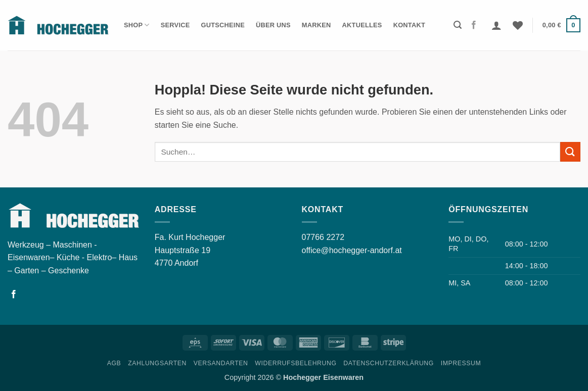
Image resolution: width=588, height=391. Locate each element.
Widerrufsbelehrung (296, 363)
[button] (458, 25)
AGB (114, 363)
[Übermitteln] (570, 152)
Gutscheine (223, 25)
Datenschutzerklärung (389, 363)
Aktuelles (362, 25)
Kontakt (409, 25)
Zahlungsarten (157, 363)
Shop (137, 25)
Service (175, 25)
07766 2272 (323, 237)
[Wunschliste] (518, 25)
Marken (316, 25)
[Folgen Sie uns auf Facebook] (474, 25)
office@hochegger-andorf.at (352, 250)
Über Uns (273, 25)
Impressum (461, 363)
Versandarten (221, 363)
